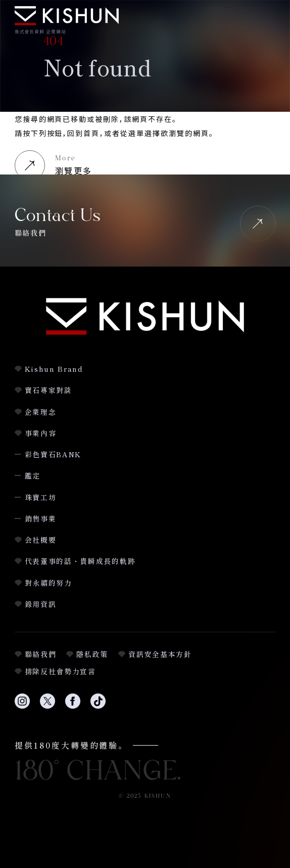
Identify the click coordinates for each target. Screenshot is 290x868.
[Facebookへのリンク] (73, 706)
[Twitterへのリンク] (47, 706)
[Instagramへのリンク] (22, 706)
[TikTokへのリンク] (98, 706)
